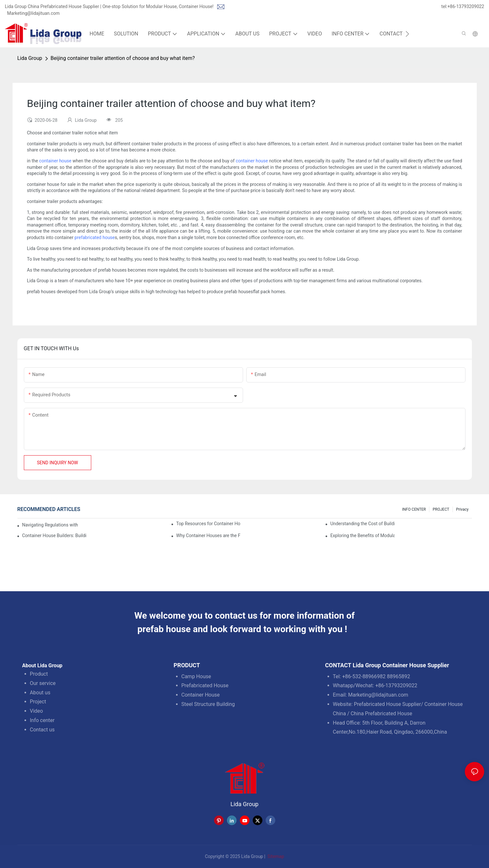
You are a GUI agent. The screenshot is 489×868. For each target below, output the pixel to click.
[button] (407, 34)
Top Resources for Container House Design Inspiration (209, 524)
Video (37, 711)
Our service (43, 683)
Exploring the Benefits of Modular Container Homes (363, 535)
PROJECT (441, 509)
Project (38, 702)
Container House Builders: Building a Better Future (54, 535)
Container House (201, 695)
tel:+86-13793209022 (463, 6)
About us (40, 693)
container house (55, 161)
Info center (42, 720)
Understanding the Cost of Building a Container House (363, 524)
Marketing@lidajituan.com (33, 13)
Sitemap (275, 856)
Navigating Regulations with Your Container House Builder (50, 525)
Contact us (42, 730)
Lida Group (30, 58)
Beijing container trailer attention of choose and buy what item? (123, 58)
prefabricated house (95, 237)
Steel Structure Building (208, 704)
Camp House (196, 676)
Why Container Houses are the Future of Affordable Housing (209, 535)
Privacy (462, 509)
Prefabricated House (205, 685)
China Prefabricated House (381, 714)
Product (39, 674)
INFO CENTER (414, 509)
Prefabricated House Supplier (387, 704)
